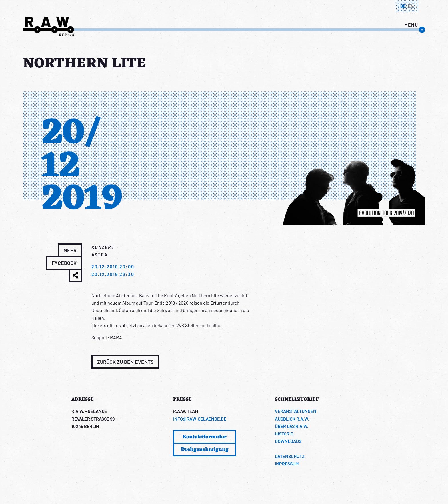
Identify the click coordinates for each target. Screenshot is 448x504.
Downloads (288, 441)
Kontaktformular (205, 437)
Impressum (287, 464)
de (403, 6)
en (411, 6)
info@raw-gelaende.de (200, 419)
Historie (284, 434)
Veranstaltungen (296, 411)
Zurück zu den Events (125, 362)
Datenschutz (290, 456)
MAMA (116, 337)
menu (411, 25)
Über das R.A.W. (292, 426)
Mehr (70, 250)
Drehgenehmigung (205, 449)
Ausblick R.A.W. (292, 419)
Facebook (64, 263)
